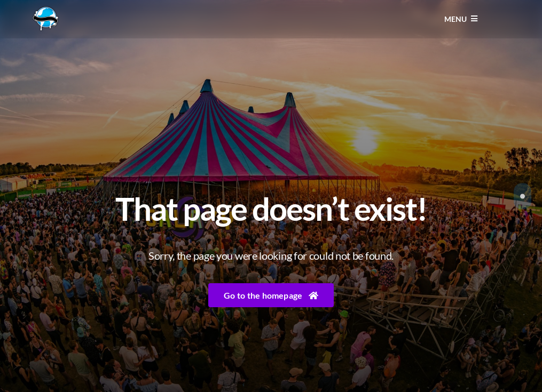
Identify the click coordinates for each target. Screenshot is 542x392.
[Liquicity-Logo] (45, 10)
